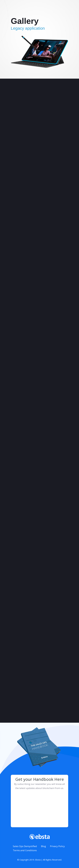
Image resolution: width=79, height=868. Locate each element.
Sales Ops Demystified (25, 846)
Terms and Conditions (25, 850)
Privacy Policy (57, 846)
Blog (43, 846)
